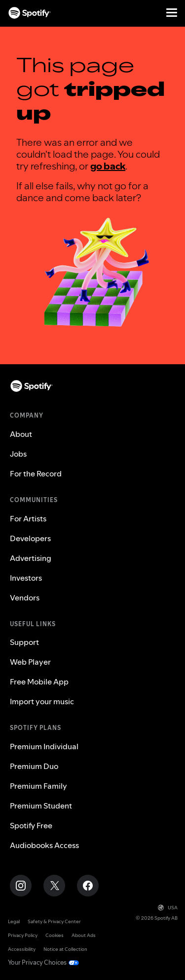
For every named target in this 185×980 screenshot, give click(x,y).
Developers (30, 538)
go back (108, 166)
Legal (14, 921)
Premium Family (38, 786)
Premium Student (41, 806)
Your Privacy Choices (37, 962)
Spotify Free (31, 825)
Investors (26, 578)
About (21, 434)
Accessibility (22, 949)
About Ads (84, 935)
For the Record (36, 473)
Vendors (25, 597)
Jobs (18, 454)
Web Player (30, 662)
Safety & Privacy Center (54, 921)
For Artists (28, 518)
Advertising (31, 558)
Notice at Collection (65, 949)
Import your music (42, 701)
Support (24, 642)
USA (168, 908)
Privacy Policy (23, 935)
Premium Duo (34, 766)
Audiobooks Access (44, 845)
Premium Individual (44, 746)
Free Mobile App (39, 682)
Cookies (55, 935)
